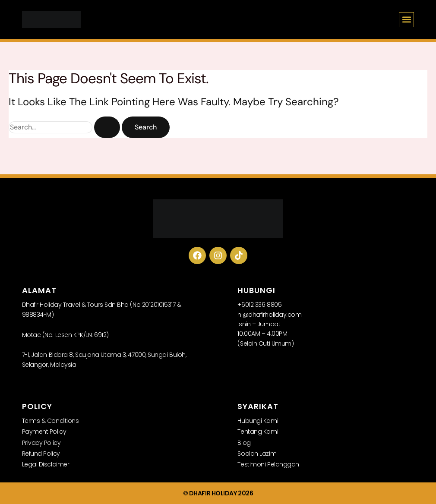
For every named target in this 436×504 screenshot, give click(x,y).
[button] (406, 20)
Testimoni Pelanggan (268, 464)
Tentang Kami (258, 432)
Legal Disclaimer (46, 464)
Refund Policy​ (41, 454)
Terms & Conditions (51, 421)
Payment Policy (44, 432)
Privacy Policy (41, 443)
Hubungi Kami (258, 421)
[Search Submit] (107, 127)
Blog (244, 443)
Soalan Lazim (257, 454)
